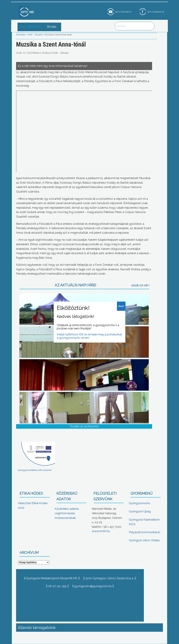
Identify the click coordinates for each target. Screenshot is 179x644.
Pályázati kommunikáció (145, 532)
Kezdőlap (21, 35)
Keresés (150, 26)
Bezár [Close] (121, 306)
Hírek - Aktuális (35, 35)
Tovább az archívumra (84, 426)
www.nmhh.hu (101, 531)
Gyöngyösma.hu (139, 503)
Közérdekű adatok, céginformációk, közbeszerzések (67, 513)
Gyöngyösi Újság (140, 511)
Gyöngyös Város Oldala (144, 540)
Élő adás (52, 27)
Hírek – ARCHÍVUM (30, 27)
